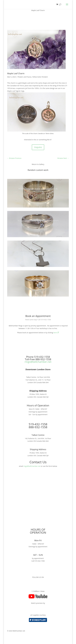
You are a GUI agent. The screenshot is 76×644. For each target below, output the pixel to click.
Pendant (45, 77)
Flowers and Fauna (24, 77)
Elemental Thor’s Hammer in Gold (38, 250)
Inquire (38, 147)
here (56, 333)
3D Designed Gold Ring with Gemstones (38, 221)
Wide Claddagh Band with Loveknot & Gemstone (38, 190)
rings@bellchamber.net (38, 362)
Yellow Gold (36, 77)
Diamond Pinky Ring (38, 280)
